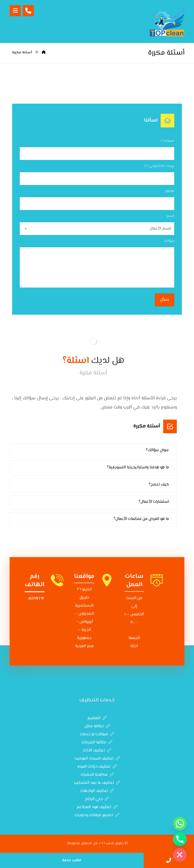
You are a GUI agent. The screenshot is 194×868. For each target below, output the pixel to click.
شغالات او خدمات (97, 734)
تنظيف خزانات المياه (97, 767)
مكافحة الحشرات (97, 775)
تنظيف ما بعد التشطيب (97, 783)
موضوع (169, 191)
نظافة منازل (97, 726)
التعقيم (97, 718)
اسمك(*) (167, 141)
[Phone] (180, 839)
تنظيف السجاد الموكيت (97, 759)
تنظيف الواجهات (97, 791)
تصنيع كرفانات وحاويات (97, 815)
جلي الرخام (97, 799)
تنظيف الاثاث (97, 751)
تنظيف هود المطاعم (97, 807)
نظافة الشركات (97, 743)
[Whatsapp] (180, 824)
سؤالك (169, 241)
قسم (171, 216)
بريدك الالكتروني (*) (159, 166)
